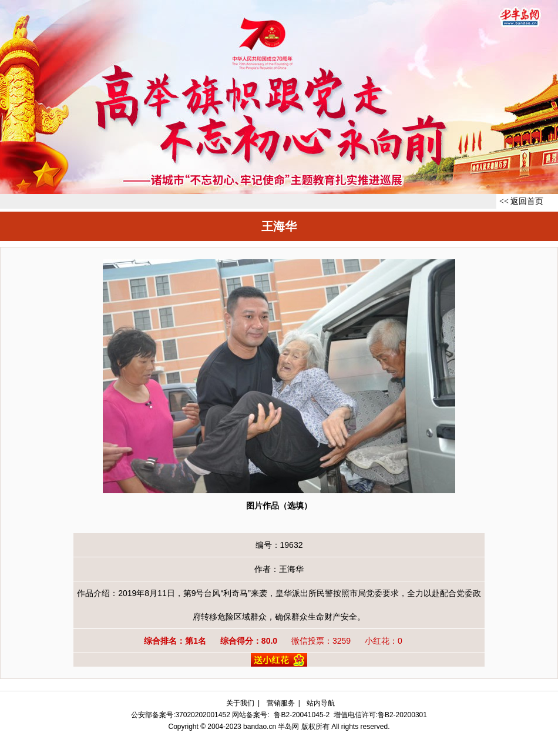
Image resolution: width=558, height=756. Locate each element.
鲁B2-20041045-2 (302, 715)
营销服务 (281, 703)
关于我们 (240, 703)
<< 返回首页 (521, 201)
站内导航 (321, 703)
